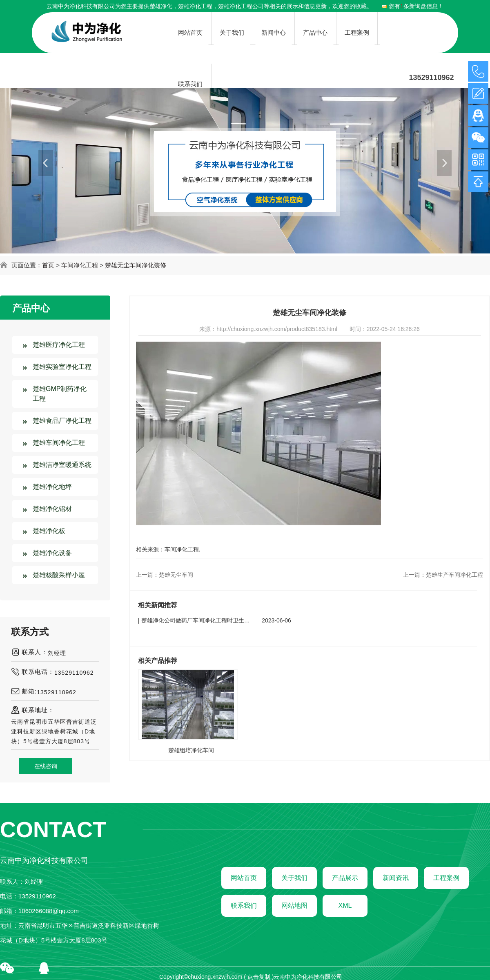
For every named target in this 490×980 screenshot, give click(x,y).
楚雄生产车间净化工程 (454, 575)
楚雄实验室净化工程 (62, 367)
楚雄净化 (161, 6)
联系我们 (244, 906)
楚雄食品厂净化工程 (62, 421)
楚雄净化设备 (52, 553)
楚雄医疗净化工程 (59, 345)
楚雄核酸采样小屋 (59, 575)
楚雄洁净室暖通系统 (62, 465)
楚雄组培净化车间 (191, 750)
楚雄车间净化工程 (59, 443)
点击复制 (259, 977)
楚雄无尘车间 (176, 575)
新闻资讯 (396, 878)
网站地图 (294, 906)
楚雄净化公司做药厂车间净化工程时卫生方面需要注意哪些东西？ (197, 620)
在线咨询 (46, 766)
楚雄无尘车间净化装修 (136, 265)
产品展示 (345, 878)
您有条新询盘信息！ (412, 6)
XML (345, 906)
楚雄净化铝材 (52, 509)
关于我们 (294, 878)
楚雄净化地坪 (52, 487)
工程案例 (446, 878)
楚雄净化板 (49, 531)
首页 (48, 265)
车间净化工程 (80, 265)
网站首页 (244, 878)
